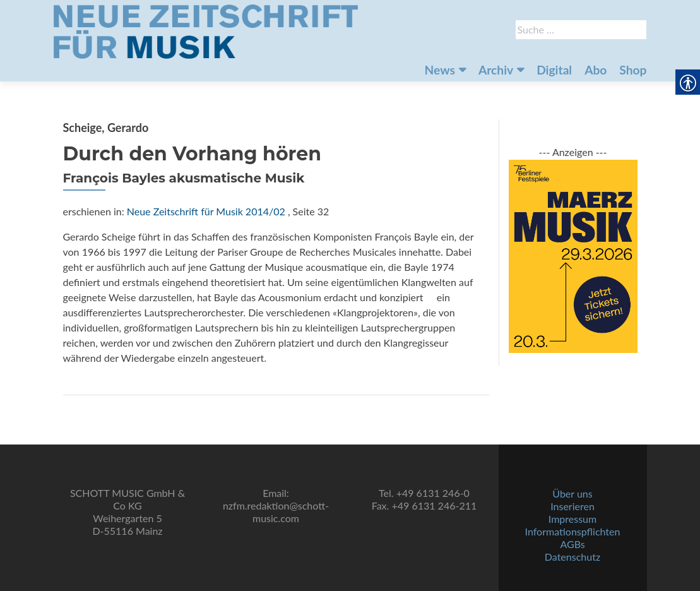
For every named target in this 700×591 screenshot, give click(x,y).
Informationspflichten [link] (573, 531)
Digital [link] (554, 70)
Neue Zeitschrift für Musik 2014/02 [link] (206, 211)
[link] (206, 30)
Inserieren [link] (572, 506)
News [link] (440, 70)
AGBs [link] (572, 544)
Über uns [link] (572, 493)
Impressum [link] (572, 519)
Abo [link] (596, 70)
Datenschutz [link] (572, 557)
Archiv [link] (496, 70)
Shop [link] (633, 70)
